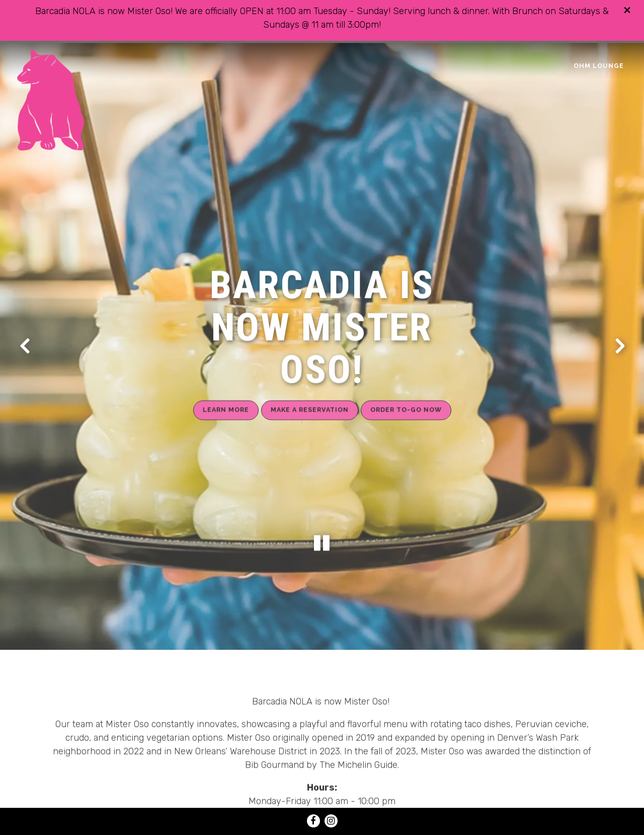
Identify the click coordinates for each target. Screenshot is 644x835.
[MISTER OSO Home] (80, 100)
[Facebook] (313, 821)
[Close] (627, 10)
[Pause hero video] (322, 515)
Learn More (226, 393)
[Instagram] (331, 821)
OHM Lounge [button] (599, 66)
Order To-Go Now (406, 393)
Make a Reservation (310, 393)
